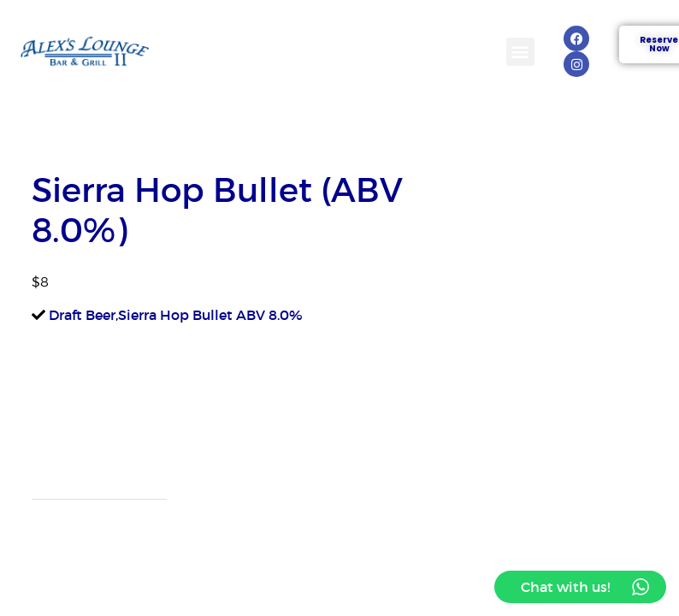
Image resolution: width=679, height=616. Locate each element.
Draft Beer (82, 315)
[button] (520, 52)
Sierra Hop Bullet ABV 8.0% (210, 315)
